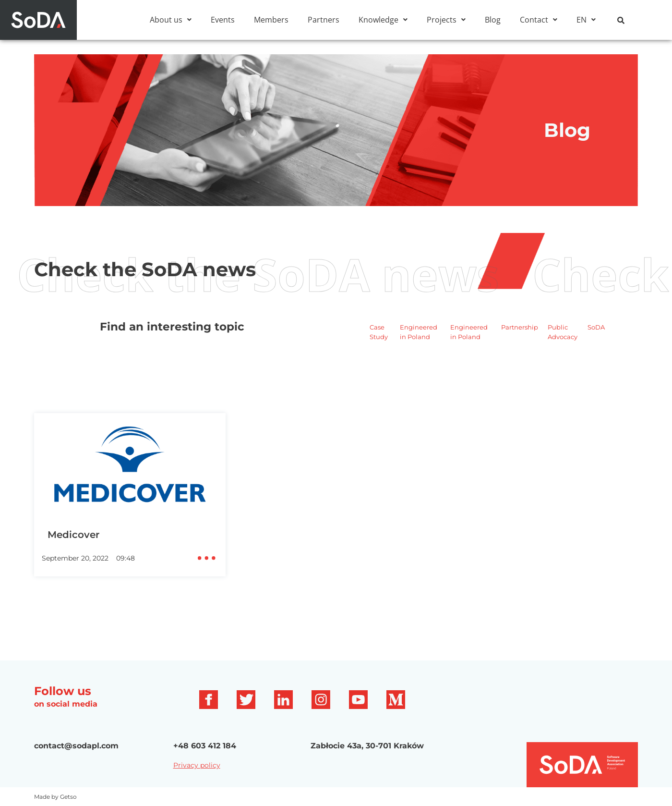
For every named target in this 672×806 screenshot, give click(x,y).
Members (271, 20)
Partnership (520, 340)
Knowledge (383, 20)
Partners (324, 20)
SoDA (596, 340)
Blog (493, 20)
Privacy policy (197, 778)
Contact (539, 20)
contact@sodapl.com (76, 758)
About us (171, 20)
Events (223, 20)
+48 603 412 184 (205, 758)
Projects (446, 20)
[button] (171, 20)
